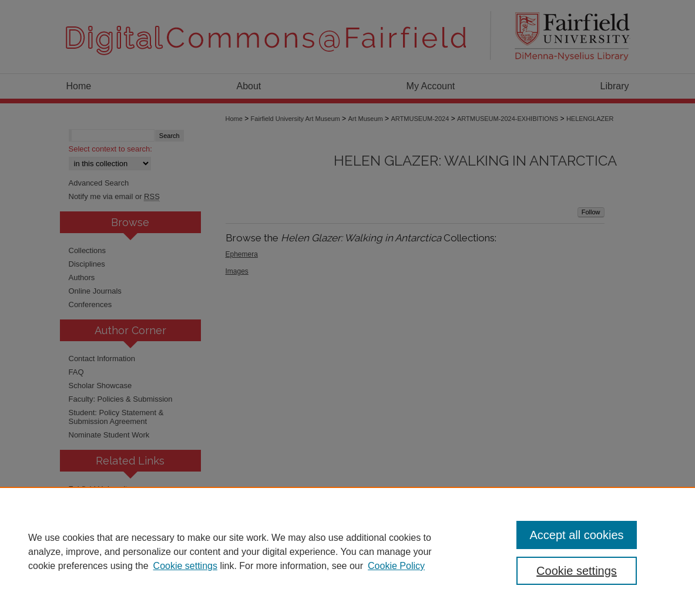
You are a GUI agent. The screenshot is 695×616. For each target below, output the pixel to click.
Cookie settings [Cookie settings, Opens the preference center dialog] (577, 571)
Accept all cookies (576, 535)
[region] (347, 551)
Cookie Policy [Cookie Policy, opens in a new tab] (396, 566)
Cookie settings (185, 566)
